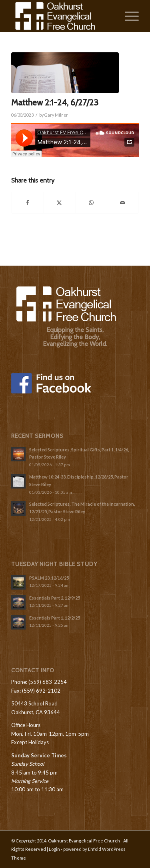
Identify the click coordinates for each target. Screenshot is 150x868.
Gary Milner (56, 115)
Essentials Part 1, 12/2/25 (55, 618)
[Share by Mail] (123, 203)
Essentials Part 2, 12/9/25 (55, 598)
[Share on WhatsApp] (91, 203)
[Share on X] (59, 203)
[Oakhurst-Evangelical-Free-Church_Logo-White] (62, 16)
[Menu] (128, 16)
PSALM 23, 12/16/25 (49, 578)
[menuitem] (128, 16)
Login (54, 849)
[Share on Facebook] (27, 203)
